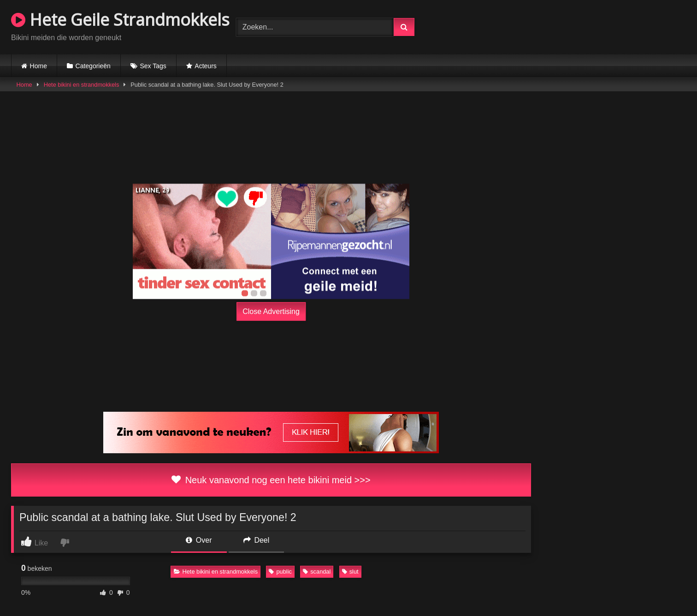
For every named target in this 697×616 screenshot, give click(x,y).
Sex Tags (153, 66)
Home (38, 66)
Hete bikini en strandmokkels (82, 85)
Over (199, 540)
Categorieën (93, 66)
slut (350, 572)
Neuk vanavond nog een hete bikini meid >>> (271, 480)
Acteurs (205, 66)
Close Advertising (271, 311)
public (280, 572)
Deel (256, 540)
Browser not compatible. (578, 26)
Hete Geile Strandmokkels (120, 20)
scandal (317, 572)
